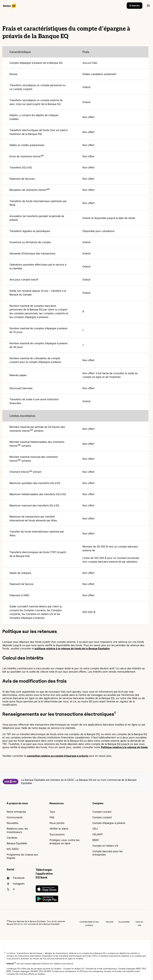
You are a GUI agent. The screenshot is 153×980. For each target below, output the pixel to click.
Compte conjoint (102, 817)
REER (95, 840)
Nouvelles (12, 823)
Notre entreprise (16, 812)
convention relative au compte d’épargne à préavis (58, 756)
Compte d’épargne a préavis (109, 823)
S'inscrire (135, 6)
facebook (16, 878)
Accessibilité (124, 922)
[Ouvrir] (148, 6)
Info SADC (13, 849)
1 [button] (5, 953)
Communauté (15, 817)
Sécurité (110, 922)
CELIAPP (98, 834)
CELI (95, 829)
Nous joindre (57, 823)
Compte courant (102, 812)
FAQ (52, 817)
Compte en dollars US (105, 846)
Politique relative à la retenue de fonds (124, 747)
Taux (52, 812)
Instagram (16, 884)
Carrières (12, 838)
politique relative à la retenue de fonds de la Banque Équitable (72, 649)
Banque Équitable (17, 843)
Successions (57, 834)
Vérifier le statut (59, 829)
